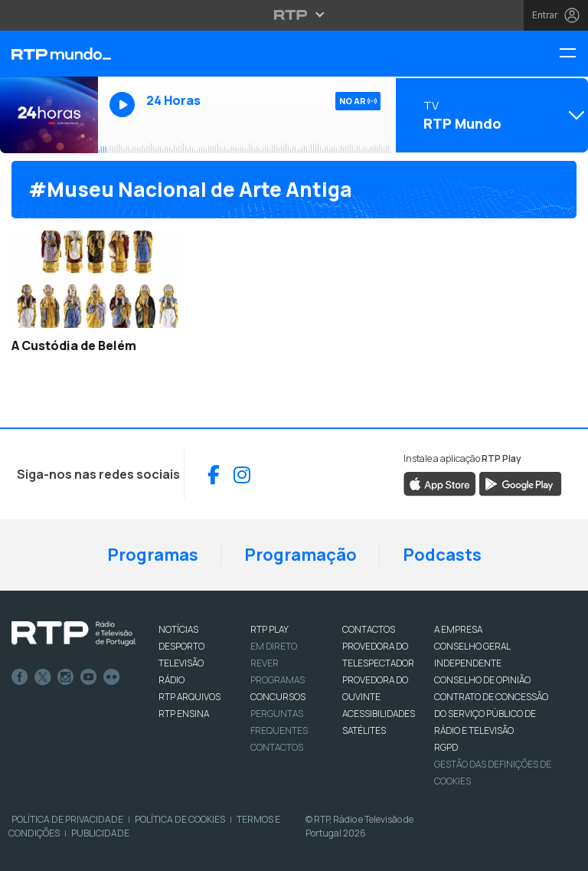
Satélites (364, 730)
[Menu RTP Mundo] (573, 54)
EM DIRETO (274, 646)
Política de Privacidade (67, 819)
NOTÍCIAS (178, 629)
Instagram (66, 677)
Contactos (277, 747)
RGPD (446, 747)
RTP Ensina (184, 714)
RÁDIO (171, 680)
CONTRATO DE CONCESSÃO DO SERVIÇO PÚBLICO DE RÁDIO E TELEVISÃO (491, 714)
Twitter (43, 677)
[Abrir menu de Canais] (490, 115)
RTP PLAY (269, 629)
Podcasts (442, 555)
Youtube (89, 677)
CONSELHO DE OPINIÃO (482, 680)
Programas (153, 555)
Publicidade (100, 833)
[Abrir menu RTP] (294, 15)
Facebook (20, 677)
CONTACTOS (369, 629)
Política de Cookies (180, 819)
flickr (112, 677)
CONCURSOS (278, 697)
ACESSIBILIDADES (379, 714)
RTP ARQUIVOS (189, 697)
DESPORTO (181, 646)
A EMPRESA (458, 629)
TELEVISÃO (181, 663)
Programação (301, 555)
